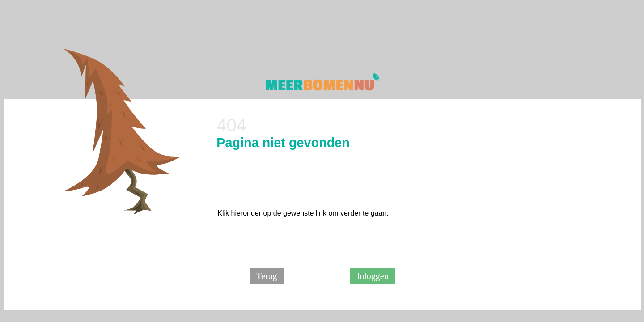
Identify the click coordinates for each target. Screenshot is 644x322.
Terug (267, 276)
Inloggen (373, 276)
